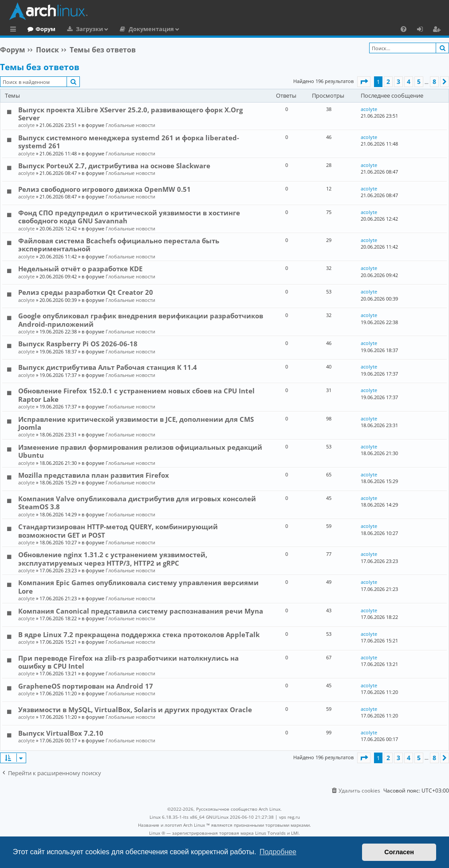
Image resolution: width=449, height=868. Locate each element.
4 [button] (409, 81)
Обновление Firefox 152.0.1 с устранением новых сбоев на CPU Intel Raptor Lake (136, 395)
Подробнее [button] (278, 852)
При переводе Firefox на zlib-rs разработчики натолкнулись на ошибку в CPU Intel (128, 662)
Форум (82, 29)
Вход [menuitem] (423, 30)
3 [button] (398, 81)
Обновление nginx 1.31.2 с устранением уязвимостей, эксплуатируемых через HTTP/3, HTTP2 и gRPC (113, 559)
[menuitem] (404, 29)
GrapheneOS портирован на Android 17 (86, 686)
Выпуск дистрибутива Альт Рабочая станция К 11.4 (108, 367)
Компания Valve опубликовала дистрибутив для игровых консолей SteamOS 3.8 (137, 503)
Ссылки (15, 30)
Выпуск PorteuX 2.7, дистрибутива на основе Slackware (114, 166)
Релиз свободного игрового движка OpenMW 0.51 (104, 189)
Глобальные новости (130, 125)
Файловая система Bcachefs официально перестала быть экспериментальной (119, 245)
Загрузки (126, 29)
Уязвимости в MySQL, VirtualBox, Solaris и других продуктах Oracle (135, 709)
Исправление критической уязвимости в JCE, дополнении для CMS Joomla (136, 423)
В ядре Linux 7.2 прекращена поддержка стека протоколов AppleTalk (139, 634)
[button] (364, 82)
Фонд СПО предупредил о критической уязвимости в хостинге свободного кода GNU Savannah (129, 217)
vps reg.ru (289, 817)
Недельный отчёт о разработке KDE (80, 269)
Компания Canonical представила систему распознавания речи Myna (141, 611)
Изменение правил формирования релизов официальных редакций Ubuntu (140, 451)
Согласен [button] (399, 852)
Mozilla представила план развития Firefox (94, 475)
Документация (188, 29)
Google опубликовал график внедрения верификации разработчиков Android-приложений (141, 320)
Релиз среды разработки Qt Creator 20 (86, 292)
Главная (40, 29)
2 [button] (388, 81)
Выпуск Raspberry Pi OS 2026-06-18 (78, 344)
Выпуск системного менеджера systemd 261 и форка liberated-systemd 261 (129, 142)
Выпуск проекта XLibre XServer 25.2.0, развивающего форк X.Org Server (130, 114)
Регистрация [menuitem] (438, 30)
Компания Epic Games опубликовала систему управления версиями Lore (138, 587)
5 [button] (419, 81)
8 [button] (434, 81)
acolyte (26, 125)
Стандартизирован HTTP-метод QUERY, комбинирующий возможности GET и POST (118, 531)
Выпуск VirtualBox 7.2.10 (61, 733)
